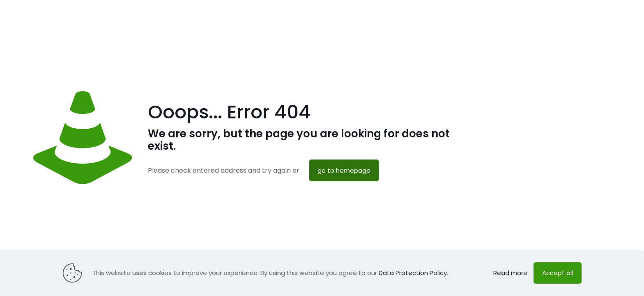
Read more (510, 273)
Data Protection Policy (413, 273)
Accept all (558, 273)
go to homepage (344, 170)
